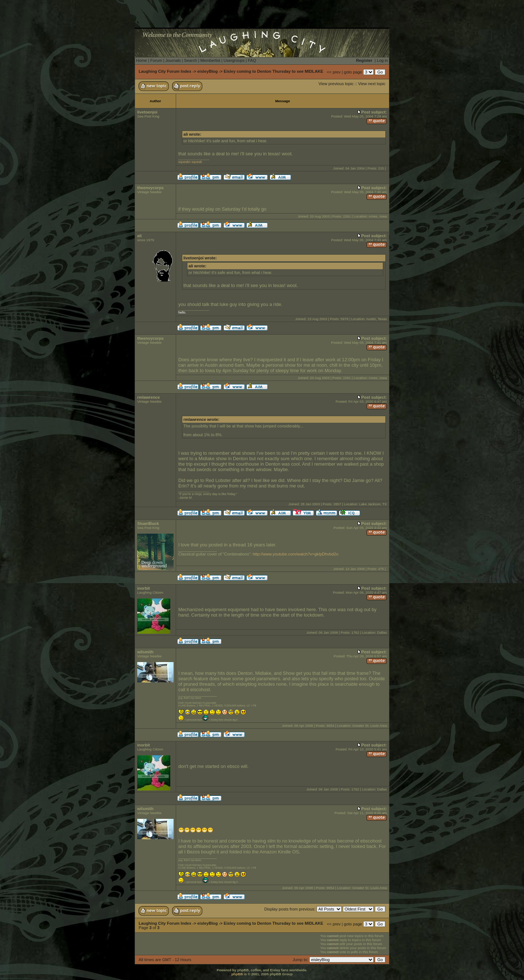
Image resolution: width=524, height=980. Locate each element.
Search (190, 60)
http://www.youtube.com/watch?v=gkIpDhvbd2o (295, 554)
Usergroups (234, 60)
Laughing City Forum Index (165, 71)
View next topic (372, 84)
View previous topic (336, 84)
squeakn (184, 162)
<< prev (334, 72)
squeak (197, 162)
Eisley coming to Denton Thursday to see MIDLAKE (274, 71)
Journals (173, 60)
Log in (382, 60)
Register (364, 60)
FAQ (252, 60)
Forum (156, 60)
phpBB (237, 974)
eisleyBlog (207, 71)
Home (142, 60)
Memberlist (210, 60)
